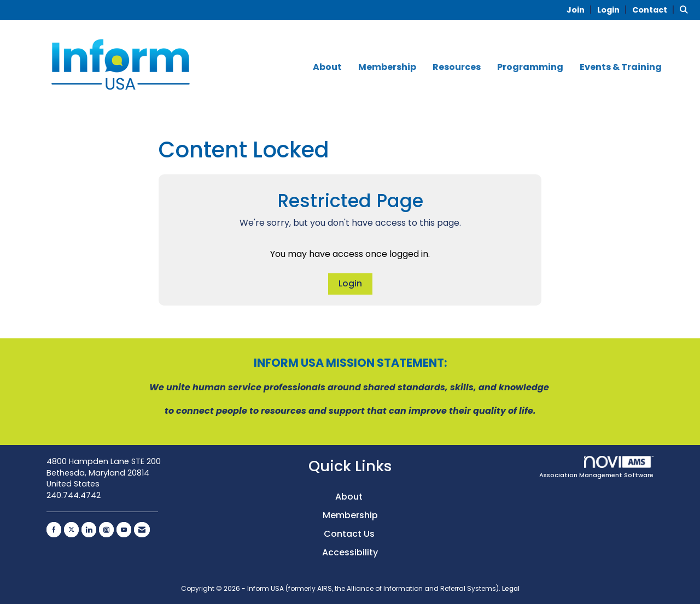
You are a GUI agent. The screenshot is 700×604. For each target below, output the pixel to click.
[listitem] (581, 10)
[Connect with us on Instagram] (106, 530)
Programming (530, 67)
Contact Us (350, 534)
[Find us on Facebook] (54, 530)
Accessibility (350, 552)
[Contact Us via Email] (142, 530)
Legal (511, 588)
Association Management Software (596, 468)
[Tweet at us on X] (71, 530)
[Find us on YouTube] (124, 530)
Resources (457, 67)
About (327, 67)
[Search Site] (686, 10)
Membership (387, 67)
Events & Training (621, 67)
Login (350, 283)
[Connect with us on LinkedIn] (89, 530)
